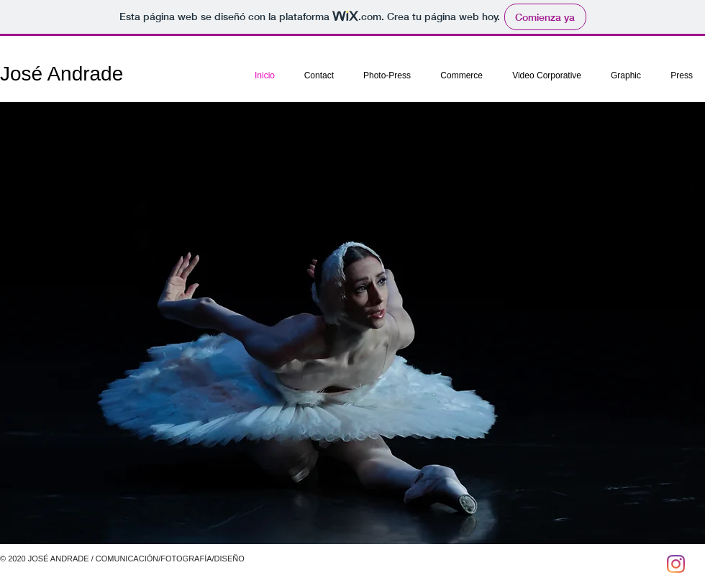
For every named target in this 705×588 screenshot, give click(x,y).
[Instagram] (676, 564)
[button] (352, 323)
